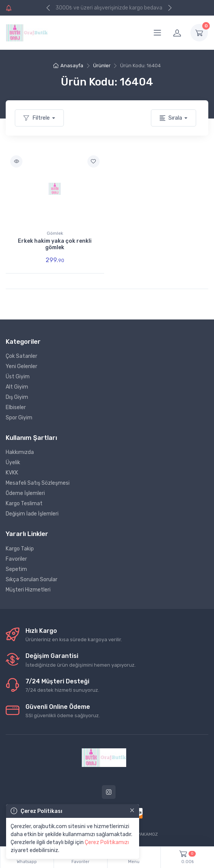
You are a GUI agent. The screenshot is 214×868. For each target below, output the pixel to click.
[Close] (132, 810)
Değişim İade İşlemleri (32, 514)
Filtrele (37, 118)
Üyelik (13, 462)
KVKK (12, 473)
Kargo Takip (20, 549)
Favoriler (16, 559)
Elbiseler (16, 407)
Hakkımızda (20, 452)
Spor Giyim (19, 418)
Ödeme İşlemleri (25, 493)
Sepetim (16, 569)
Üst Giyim (18, 377)
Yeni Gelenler (21, 366)
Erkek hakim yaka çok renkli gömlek (55, 244)
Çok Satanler (21, 356)
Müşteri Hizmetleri (28, 590)
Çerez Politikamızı (107, 842)
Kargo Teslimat (24, 504)
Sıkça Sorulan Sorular (32, 579)
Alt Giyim (17, 387)
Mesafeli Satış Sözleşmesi (38, 483)
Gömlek (55, 233)
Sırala (171, 118)
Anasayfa (68, 66)
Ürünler (102, 66)
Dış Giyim (17, 397)
